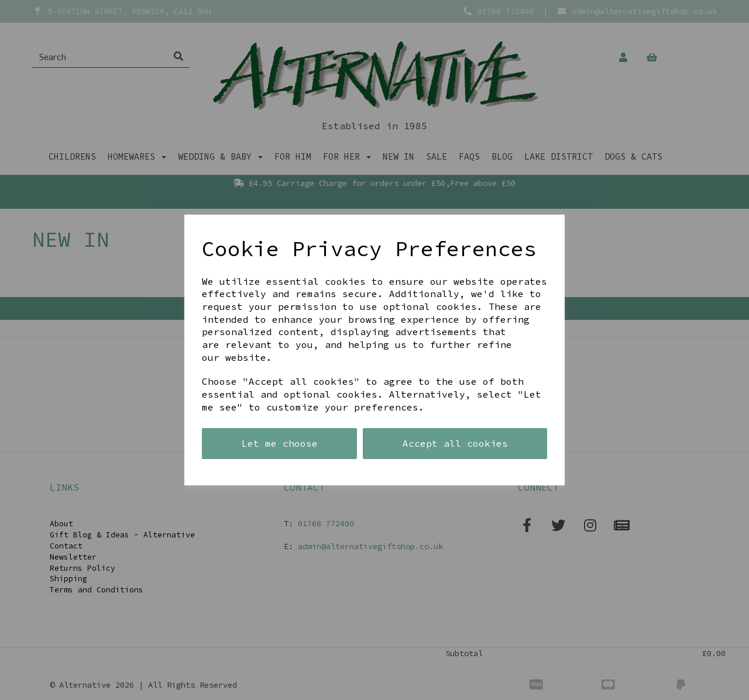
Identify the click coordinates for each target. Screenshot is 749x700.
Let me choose (280, 443)
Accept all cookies (455, 443)
